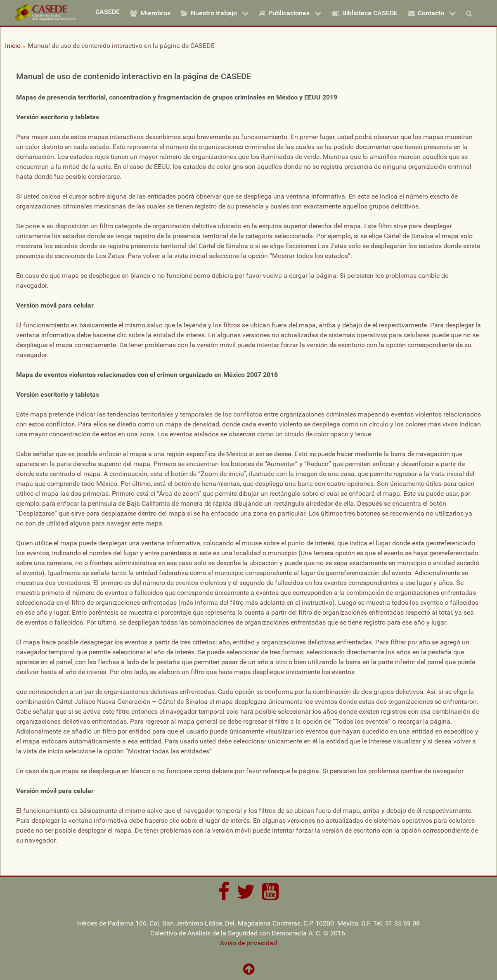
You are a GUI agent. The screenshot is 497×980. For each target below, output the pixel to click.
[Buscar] (471, 13)
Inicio (13, 46)
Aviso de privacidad (248, 943)
